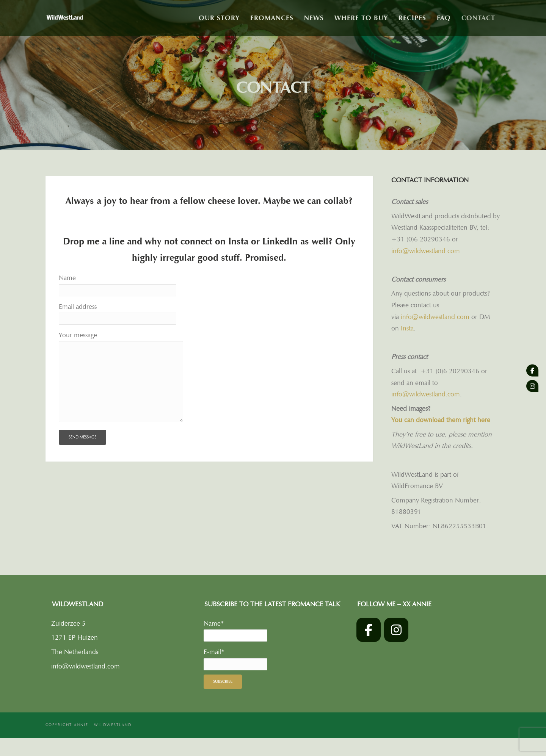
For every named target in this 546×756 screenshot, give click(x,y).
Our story (219, 18)
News (314, 18)
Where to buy (361, 18)
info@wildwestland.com (426, 251)
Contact (478, 18)
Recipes (412, 18)
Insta (240, 241)
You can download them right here (441, 420)
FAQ (444, 18)
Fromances (272, 18)
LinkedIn (280, 241)
